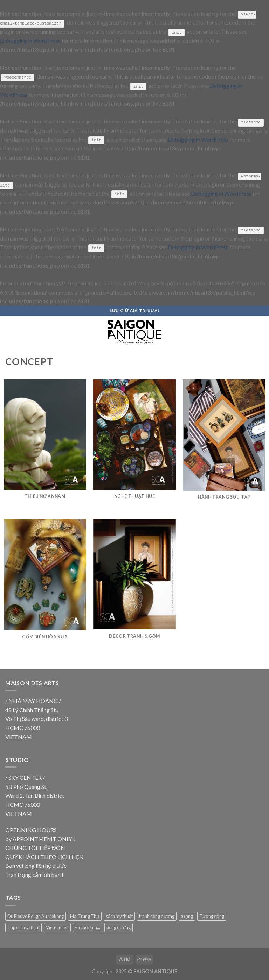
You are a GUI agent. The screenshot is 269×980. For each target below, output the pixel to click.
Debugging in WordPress (30, 40)
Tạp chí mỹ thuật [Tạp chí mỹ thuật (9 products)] (23, 927)
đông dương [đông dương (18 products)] (119, 927)
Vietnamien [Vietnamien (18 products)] (57, 927)
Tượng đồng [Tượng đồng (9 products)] (212, 915)
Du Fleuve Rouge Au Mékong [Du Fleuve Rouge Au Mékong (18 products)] (36, 915)
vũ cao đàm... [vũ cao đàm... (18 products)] (88, 927)
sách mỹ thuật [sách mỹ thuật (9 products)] (119, 915)
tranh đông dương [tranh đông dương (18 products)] (157, 915)
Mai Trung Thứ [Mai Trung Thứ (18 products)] (85, 915)
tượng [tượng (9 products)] (187, 915)
